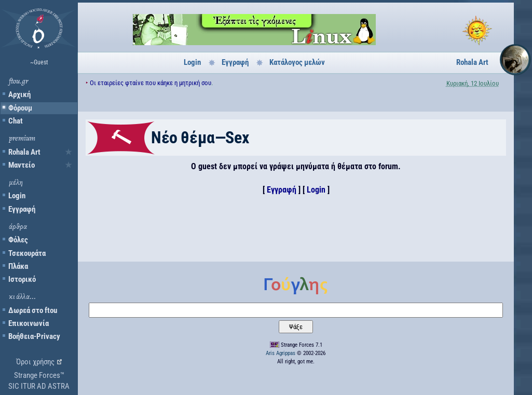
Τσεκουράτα (27, 253)
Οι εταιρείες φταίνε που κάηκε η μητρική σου (151, 83)
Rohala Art (24, 152)
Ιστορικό (22, 279)
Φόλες (18, 240)
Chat (16, 121)
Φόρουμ (20, 108)
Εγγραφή (22, 209)
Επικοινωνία (29, 323)
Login (17, 196)
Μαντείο (22, 165)
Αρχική (19, 94)
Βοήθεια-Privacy (34, 336)
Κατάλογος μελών (297, 62)
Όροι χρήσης (35, 362)
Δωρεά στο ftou (33, 310)
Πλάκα (18, 266)
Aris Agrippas (281, 353)
